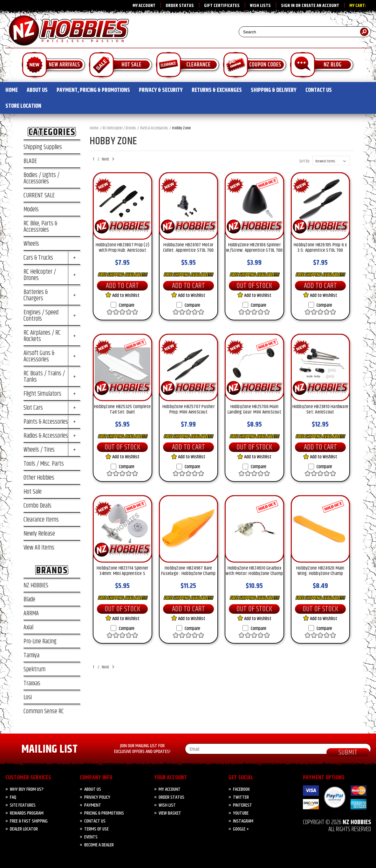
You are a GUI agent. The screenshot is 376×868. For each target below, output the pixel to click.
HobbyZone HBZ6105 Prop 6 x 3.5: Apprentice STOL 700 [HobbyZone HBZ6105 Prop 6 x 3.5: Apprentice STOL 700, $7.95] (320, 248)
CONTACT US (319, 90)
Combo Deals (38, 506)
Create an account (320, 6)
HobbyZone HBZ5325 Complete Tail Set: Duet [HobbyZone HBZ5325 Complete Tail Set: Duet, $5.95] (123, 410)
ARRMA (31, 613)
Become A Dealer (99, 845)
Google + (241, 829)
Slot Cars (33, 408)
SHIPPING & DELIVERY (274, 90)
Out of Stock (254, 286)
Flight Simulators (42, 394)
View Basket (170, 813)
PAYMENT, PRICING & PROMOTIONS (93, 90)
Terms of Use (96, 829)
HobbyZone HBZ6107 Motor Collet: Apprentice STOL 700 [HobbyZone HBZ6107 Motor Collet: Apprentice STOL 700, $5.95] (188, 248)
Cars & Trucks (38, 258)
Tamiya (31, 655)
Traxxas (32, 683)
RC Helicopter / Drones (40, 275)
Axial (28, 627)
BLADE (30, 161)
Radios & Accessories (46, 436)
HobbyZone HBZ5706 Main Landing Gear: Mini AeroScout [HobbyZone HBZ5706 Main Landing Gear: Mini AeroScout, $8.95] (254, 410)
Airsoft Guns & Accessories (39, 356)
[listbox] (331, 161)
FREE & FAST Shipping (29, 821)
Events (91, 837)
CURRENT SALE (39, 195)
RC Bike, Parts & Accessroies (40, 227)
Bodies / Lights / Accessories (41, 178)
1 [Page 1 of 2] (93, 159)
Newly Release (39, 534)
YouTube (241, 813)
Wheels (31, 244)
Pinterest (243, 805)
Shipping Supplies (43, 147)
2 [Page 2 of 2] (99, 159)
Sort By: (305, 161)
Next (107, 159)
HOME (12, 90)
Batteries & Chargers (36, 295)
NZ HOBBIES (36, 585)
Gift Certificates (222, 6)
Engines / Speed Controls (41, 316)
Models (31, 209)
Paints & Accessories (46, 422)
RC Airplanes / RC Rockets (42, 336)
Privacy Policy (97, 797)
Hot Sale (33, 492)
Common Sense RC (44, 711)
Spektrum (34, 669)
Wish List (167, 805)
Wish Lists (260, 6)
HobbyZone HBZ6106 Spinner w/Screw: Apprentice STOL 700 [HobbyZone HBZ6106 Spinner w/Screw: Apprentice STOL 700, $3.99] (254, 248)
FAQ (13, 797)
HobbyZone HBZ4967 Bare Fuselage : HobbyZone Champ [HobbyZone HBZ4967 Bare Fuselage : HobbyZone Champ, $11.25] (188, 571)
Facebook (241, 789)
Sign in (288, 6)
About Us (93, 789)
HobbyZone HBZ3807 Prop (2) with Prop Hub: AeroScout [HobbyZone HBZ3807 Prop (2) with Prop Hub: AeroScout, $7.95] (123, 248)
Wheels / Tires (39, 450)
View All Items (39, 548)
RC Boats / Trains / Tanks (44, 377)
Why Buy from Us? (27, 789)
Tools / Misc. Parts (44, 464)
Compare (123, 305)
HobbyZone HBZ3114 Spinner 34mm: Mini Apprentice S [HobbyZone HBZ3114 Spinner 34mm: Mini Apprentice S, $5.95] (122, 571)
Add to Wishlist (123, 295)
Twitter (241, 797)
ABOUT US (37, 90)
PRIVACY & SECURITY (161, 90)
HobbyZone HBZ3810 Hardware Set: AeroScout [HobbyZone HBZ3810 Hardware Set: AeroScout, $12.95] (321, 410)
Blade (29, 599)
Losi (28, 697)
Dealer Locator (24, 829)
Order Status (180, 6)
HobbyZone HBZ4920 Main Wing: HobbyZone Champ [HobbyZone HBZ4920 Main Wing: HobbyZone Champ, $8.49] (320, 571)
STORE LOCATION (23, 106)
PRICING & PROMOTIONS (104, 813)
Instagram (243, 821)
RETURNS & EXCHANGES (217, 90)
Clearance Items (41, 520)
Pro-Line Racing (40, 641)
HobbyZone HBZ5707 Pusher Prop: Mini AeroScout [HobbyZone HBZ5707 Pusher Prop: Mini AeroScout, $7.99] (188, 410)
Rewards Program (27, 813)
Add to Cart (122, 286)
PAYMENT (93, 805)
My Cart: (358, 6)
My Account (144, 6)
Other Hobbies (39, 478)
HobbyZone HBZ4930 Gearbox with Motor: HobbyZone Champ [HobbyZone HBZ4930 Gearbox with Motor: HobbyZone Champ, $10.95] (254, 571)
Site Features (23, 805)
